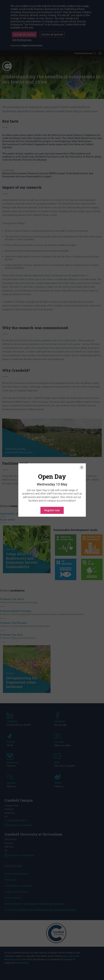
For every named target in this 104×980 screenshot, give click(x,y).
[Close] (82, 454)
